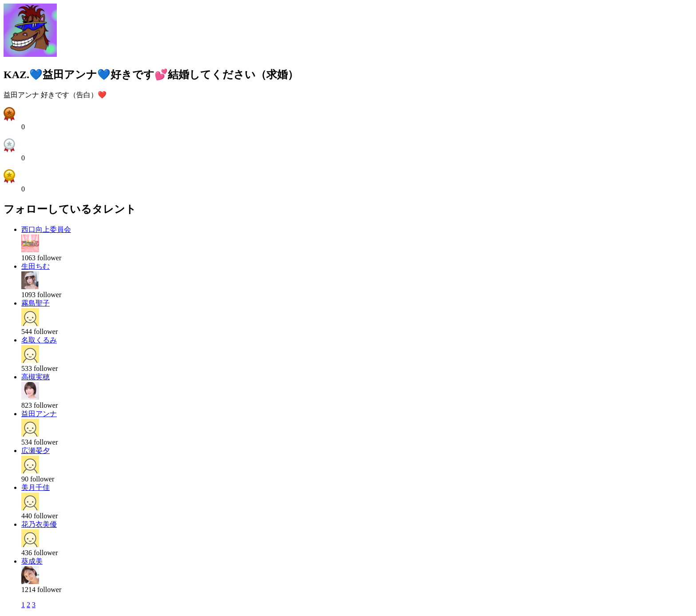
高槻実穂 (36, 377)
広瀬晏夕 (36, 451)
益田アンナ (39, 414)
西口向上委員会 (46, 229)
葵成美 (32, 561)
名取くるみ (39, 340)
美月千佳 (36, 487)
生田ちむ (36, 266)
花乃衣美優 (39, 524)
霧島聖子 (36, 303)
